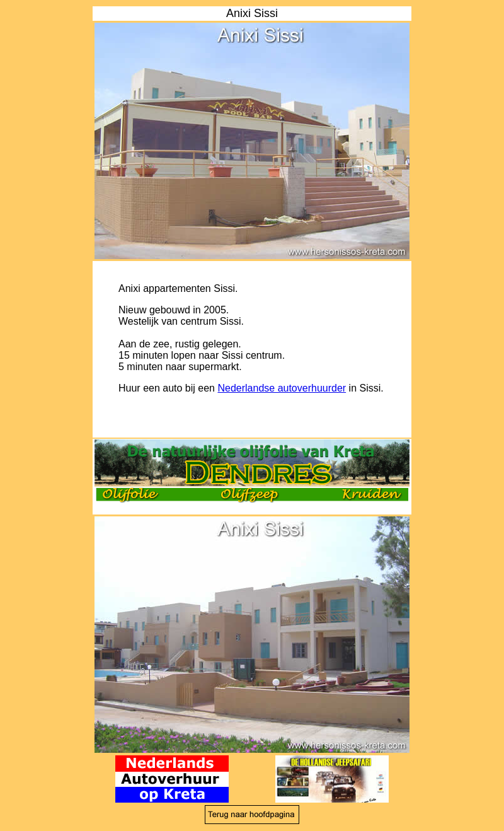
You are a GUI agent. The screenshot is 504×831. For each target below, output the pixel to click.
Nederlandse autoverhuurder (282, 388)
